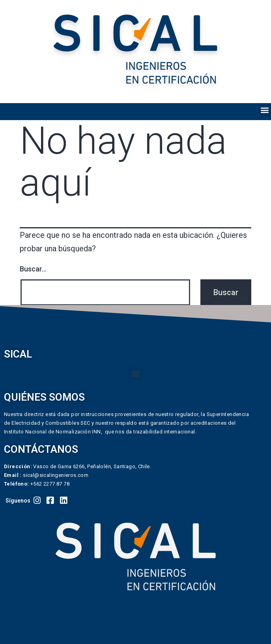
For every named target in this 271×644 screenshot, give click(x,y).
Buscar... (33, 269)
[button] (264, 110)
